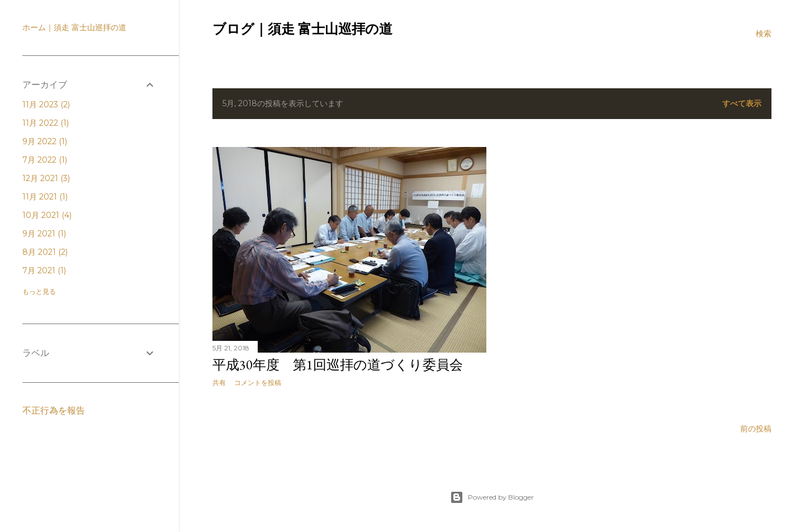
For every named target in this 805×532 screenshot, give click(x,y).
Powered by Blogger (492, 497)
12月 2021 (46, 178)
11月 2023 (46, 104)
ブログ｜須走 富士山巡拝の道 (302, 29)
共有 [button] (219, 383)
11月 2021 (45, 197)
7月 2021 (44, 270)
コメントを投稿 (258, 383)
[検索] (764, 34)
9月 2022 (45, 141)
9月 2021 (44, 234)
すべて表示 (742, 103)
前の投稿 (756, 429)
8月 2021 (45, 252)
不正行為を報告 (54, 410)
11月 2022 (46, 123)
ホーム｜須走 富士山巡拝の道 (74, 27)
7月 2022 (45, 160)
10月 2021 (47, 215)
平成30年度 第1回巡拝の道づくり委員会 (338, 365)
